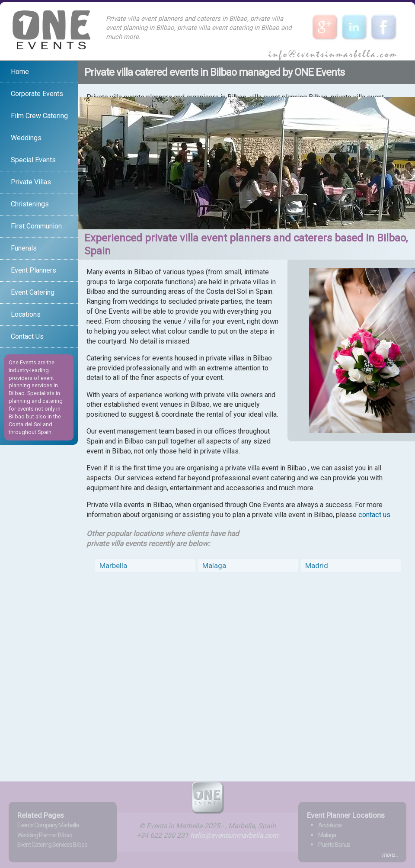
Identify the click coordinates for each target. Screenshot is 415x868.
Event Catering (33, 292)
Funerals (24, 248)
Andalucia (330, 825)
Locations (26, 314)
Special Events (33, 160)
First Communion (36, 226)
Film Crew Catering (39, 116)
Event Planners (34, 270)
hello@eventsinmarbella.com (234, 835)
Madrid (317, 566)
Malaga (214, 566)
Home (20, 72)
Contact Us (27, 336)
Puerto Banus (334, 845)
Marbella (113, 566)
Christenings (30, 204)
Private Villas (31, 182)
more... (390, 855)
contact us (374, 515)
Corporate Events (37, 94)
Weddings (26, 138)
